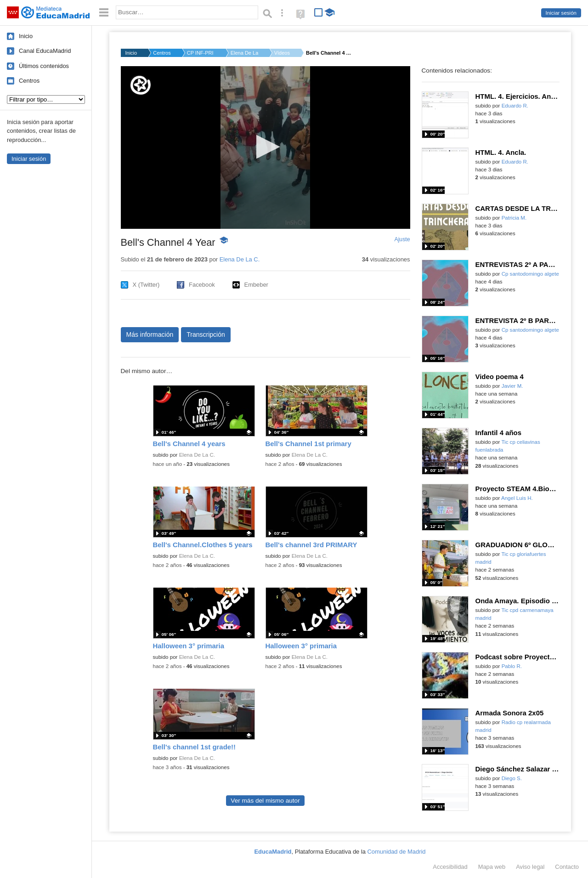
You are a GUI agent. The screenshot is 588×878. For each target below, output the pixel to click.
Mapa (492, 867)
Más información (150, 334)
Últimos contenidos (44, 66)
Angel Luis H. (517, 498)
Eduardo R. (515, 106)
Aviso (530, 867)
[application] (266, 147)
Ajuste (402, 239)
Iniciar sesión (561, 13)
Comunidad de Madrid (397, 852)
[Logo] (141, 85)
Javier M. (512, 386)
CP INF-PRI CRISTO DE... (201, 53)
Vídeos (282, 53)
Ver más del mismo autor (265, 801)
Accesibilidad (450, 867)
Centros (29, 81)
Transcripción (206, 334)
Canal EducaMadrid (45, 51)
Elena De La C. (244, 53)
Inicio (26, 36)
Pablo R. (512, 666)
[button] (265, 147)
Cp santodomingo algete (530, 274)
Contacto (567, 867)
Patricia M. (514, 218)
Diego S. (512, 778)
